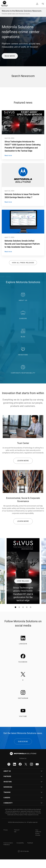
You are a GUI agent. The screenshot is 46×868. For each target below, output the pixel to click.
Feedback (30, 843)
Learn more (23, 461)
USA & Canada (23, 851)
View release (23, 581)
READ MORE (10, 56)
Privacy (6, 830)
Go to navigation (43, 4)
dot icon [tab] (16, 608)
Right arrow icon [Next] (44, 573)
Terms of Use (17, 831)
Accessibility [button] (20, 843)
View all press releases (23, 263)
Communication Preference (8, 844)
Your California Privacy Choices (38, 833)
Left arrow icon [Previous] (2, 573)
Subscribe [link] (23, 741)
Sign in (37, 4)
